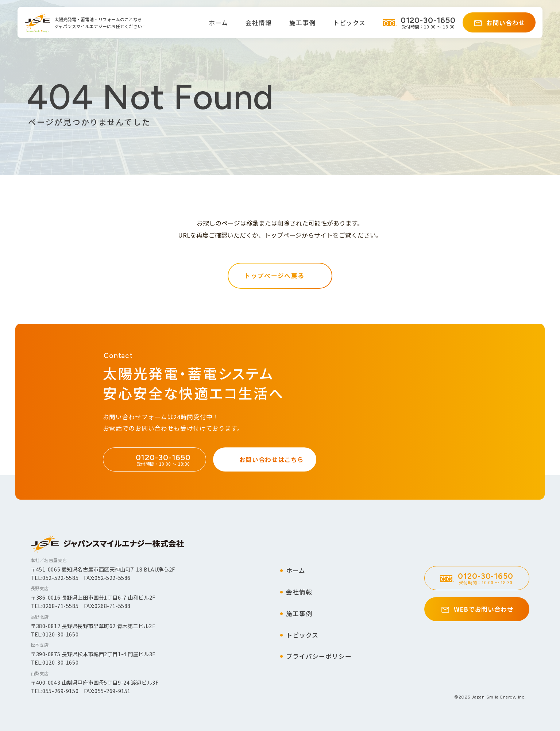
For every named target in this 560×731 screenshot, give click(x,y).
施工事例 (302, 23)
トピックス (349, 23)
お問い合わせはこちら (272, 460)
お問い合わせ (506, 23)
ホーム (218, 23)
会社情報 (259, 23)
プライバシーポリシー (319, 656)
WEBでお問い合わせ (484, 609)
